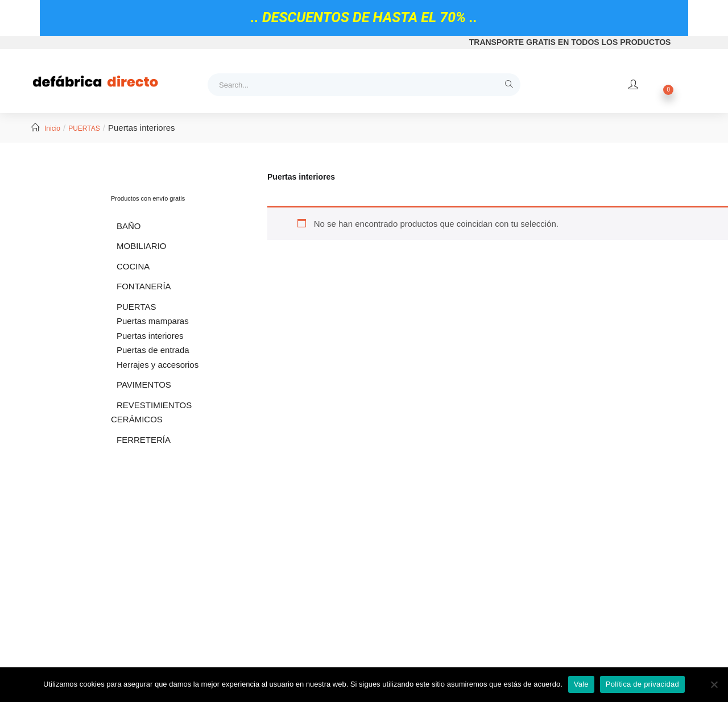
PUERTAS (84, 128)
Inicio (52, 128)
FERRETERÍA (144, 440)
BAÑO (129, 226)
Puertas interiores (150, 336)
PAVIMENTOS (144, 385)
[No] (714, 684)
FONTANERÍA (144, 286)
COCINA (133, 266)
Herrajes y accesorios (158, 365)
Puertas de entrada (153, 350)
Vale (581, 684)
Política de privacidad (642, 684)
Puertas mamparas (153, 321)
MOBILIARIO (142, 246)
